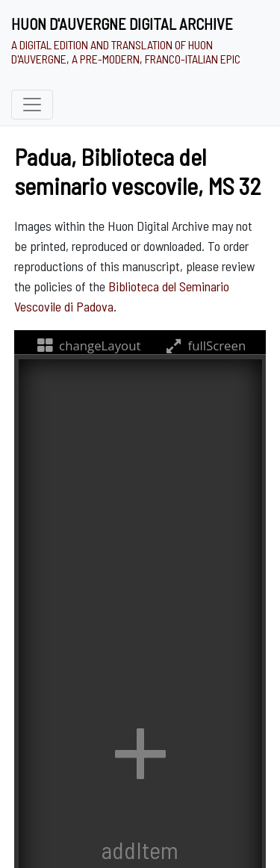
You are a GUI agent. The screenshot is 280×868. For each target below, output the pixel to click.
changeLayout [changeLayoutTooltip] (88, 345)
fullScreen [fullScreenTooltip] (204, 345)
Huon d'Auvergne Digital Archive (122, 24)
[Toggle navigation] (32, 105)
